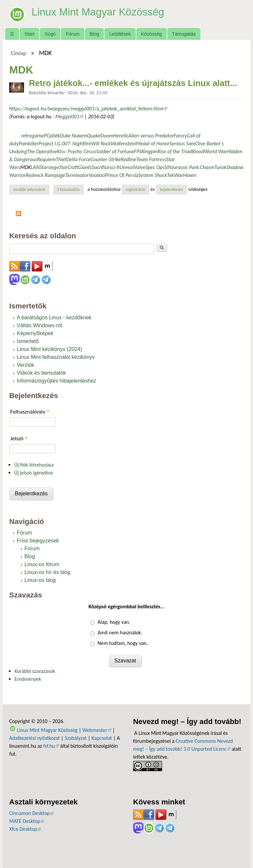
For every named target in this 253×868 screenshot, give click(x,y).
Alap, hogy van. (114, 622)
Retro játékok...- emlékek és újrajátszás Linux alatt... (133, 83)
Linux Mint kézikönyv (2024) (49, 349)
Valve (140, 167)
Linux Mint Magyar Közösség (99, 12)
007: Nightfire (76, 144)
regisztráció (136, 189)
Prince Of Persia (122, 175)
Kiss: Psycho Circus (77, 151)
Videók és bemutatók (41, 373)
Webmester (97, 730)
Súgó (50, 34)
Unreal (127, 167)
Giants (85, 167)
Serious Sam (183, 144)
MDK (26, 167)
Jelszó (19, 438)
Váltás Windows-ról (39, 325)
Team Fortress (151, 159)
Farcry (180, 136)
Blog (94, 34)
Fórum (73, 34)
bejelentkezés (172, 189)
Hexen (190, 175)
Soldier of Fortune (115, 151)
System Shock (153, 175)
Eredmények (28, 679)
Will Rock (101, 144)
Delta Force (79, 159)
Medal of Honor (153, 144)
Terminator (77, 175)
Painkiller (29, 144)
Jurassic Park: (186, 167)
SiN (168, 167)
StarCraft (69, 167)
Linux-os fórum (42, 564)
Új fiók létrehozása (34, 465)
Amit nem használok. (120, 633)
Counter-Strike (106, 159)
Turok (220, 167)
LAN (35, 167)
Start (29, 34)
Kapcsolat (102, 738)
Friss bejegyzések (38, 541)
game (38, 136)
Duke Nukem (73, 136)
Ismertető (28, 341)
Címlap (19, 53)
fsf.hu (51, 746)
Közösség (151, 34)
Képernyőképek (35, 333)
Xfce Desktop (25, 829)
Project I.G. (50, 144)
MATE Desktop (27, 821)
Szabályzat (76, 738)
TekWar (175, 175)
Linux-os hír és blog (47, 572)
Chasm (207, 167)
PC (47, 136)
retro (26, 136)
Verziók (25, 365)
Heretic (121, 136)
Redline (129, 159)
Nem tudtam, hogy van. (123, 643)
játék (55, 136)
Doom (107, 136)
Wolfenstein (123, 144)
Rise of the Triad (175, 151)
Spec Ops (155, 167)
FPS (138, 151)
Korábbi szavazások (35, 671)
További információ (31, 189)
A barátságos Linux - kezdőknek (54, 318)
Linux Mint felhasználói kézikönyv (56, 357)
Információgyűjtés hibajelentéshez (56, 381)
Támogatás (184, 34)
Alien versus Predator (151, 136)
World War (215, 151)
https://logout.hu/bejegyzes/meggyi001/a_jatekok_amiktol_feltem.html (88, 109)
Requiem (46, 159)
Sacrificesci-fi (106, 167)
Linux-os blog (40, 580)
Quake (93, 136)
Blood (198, 151)
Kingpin (150, 151)
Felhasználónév (30, 412)
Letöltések (120, 34)
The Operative (42, 151)
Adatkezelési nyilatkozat (35, 738)
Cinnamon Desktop (31, 813)
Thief (61, 159)
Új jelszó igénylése (34, 473)
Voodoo (97, 175)
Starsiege (49, 167)
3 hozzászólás (69, 189)
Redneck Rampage (45, 175)
